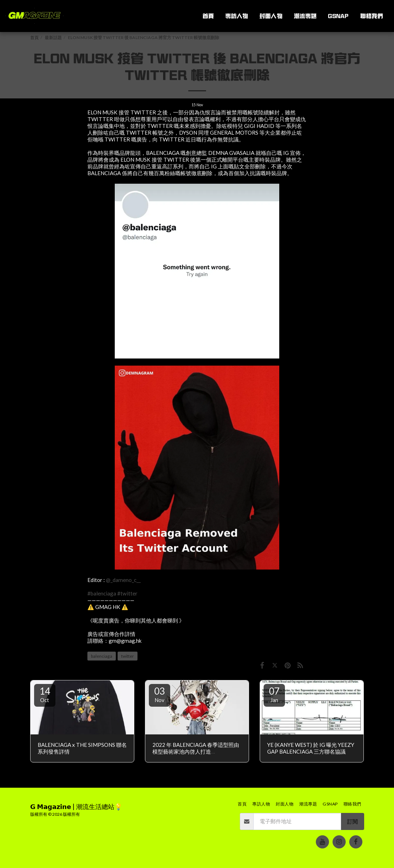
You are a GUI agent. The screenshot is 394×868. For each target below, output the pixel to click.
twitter (128, 656)
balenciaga (102, 656)
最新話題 (53, 37)
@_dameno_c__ (123, 580)
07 (274, 694)
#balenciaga (102, 593)
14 (45, 694)
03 (160, 694)
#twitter (127, 593)
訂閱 (352, 821)
